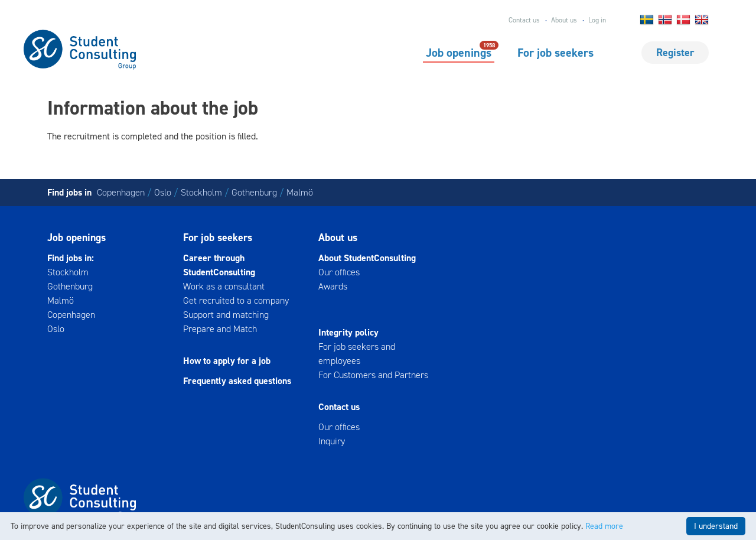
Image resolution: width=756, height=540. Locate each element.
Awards (333, 286)
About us (564, 20)
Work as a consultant (224, 286)
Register (675, 53)
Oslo (163, 192)
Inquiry (332, 441)
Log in (597, 20)
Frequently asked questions (237, 381)
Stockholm (201, 192)
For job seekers (555, 53)
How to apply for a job (227, 361)
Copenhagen (121, 192)
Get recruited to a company (236, 300)
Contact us (524, 20)
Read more (604, 526)
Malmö (300, 192)
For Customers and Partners (373, 375)
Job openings (459, 52)
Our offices (339, 272)
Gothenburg (254, 192)
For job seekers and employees (357, 354)
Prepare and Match (220, 329)
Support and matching (226, 315)
